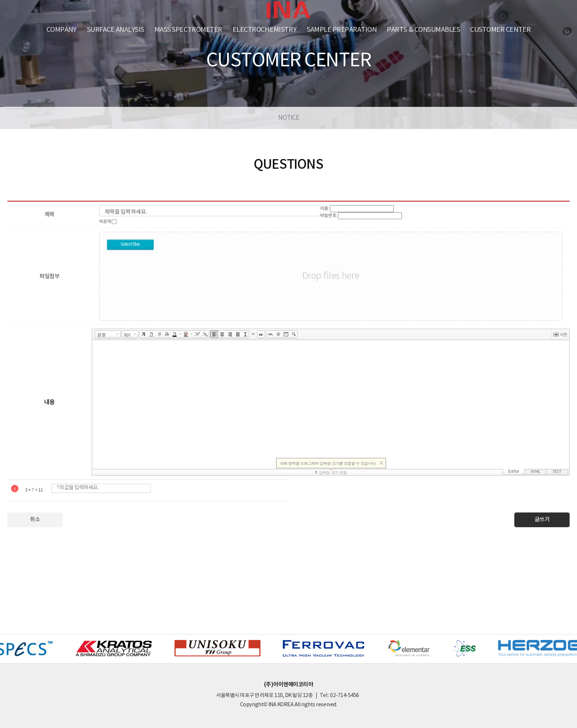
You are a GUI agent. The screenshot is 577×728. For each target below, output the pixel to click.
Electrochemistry (265, 29)
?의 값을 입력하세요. (78, 488)
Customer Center (500, 29)
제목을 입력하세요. (126, 212)
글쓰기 (542, 520)
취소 (35, 520)
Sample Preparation (342, 29)
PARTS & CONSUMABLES (423, 29)
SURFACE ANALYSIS (116, 29)
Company (62, 29)
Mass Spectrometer (188, 29)
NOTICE (289, 118)
